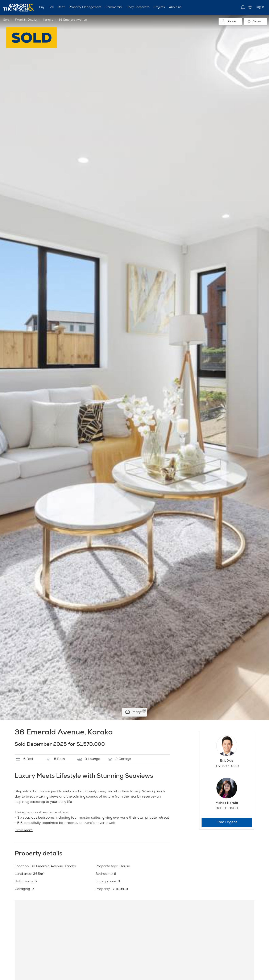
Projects (159, 7)
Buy (42, 7)
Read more (24, 831)
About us (175, 7)
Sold (6, 20)
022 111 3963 (227, 809)
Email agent (227, 822)
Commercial (114, 7)
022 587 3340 (227, 766)
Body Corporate (138, 7)
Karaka (48, 20)
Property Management (85, 7)
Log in (260, 7)
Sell (51, 7)
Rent (61, 7)
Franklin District (26, 20)
